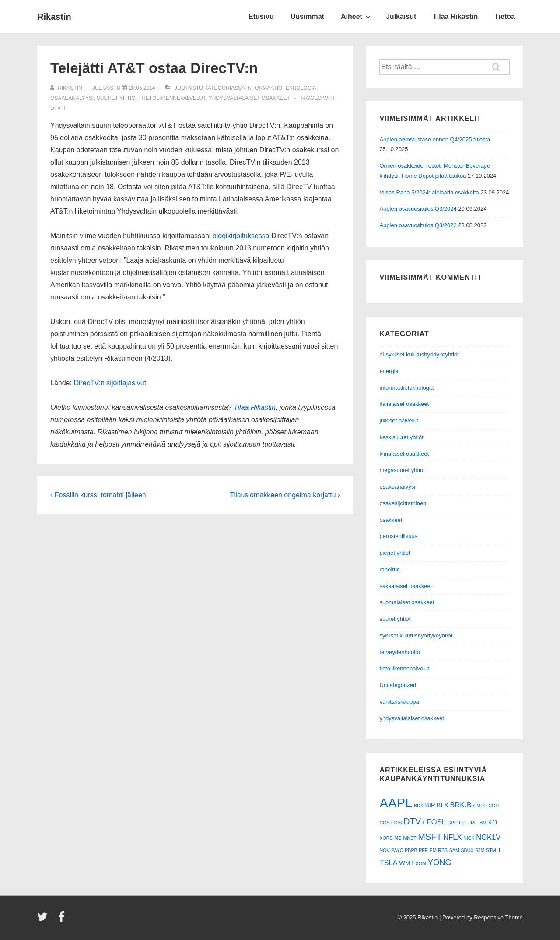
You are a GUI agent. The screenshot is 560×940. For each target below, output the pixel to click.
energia (389, 371)
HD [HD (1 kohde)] (462, 823)
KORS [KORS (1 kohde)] (386, 838)
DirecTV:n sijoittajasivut (110, 383)
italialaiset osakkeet (404, 404)
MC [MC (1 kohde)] (398, 838)
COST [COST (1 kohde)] (386, 823)
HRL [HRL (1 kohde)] (472, 823)
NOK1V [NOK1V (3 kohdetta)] (488, 837)
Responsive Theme (498, 917)
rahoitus (389, 569)
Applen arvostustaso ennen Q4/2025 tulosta (435, 139)
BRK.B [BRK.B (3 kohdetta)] (461, 805)
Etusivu (261, 16)
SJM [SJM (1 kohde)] (480, 850)
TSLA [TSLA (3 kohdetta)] (388, 863)
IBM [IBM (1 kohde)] (482, 823)
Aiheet (357, 16)
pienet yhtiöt (395, 553)
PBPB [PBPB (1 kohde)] (411, 850)
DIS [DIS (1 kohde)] (398, 823)
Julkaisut (401, 16)
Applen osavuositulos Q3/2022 (418, 225)
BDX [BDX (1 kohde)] (419, 806)
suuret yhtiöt (117, 98)
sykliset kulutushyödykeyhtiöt (416, 635)
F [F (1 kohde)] (424, 823)
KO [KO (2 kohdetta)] (493, 822)
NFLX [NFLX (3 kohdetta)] (452, 837)
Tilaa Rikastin (455, 16)
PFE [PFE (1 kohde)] (423, 850)
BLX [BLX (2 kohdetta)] (443, 805)
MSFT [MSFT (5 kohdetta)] (430, 837)
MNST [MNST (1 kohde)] (409, 838)
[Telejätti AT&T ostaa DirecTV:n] (142, 88)
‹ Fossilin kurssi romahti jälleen (98, 495)
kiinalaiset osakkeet (404, 454)
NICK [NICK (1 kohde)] (469, 838)
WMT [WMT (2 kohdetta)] (406, 863)
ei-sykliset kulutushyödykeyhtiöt (419, 354)
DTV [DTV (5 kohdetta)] (412, 821)
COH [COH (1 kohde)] (494, 806)
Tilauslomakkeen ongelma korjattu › (285, 495)
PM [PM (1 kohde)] (433, 850)
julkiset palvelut (399, 421)
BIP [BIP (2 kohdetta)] (430, 805)
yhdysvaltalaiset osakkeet (249, 98)
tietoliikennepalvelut (173, 98)
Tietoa (505, 16)
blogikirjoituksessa (241, 236)
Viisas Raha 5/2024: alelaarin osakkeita (429, 192)
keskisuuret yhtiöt (401, 437)
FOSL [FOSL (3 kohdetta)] (436, 822)
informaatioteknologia (281, 88)
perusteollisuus (398, 536)
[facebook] (63, 920)
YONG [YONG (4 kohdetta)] (440, 862)
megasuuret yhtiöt (402, 470)
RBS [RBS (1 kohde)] (443, 850)
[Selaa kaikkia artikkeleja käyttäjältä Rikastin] (67, 88)
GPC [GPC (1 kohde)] (453, 823)
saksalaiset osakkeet (406, 586)
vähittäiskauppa (399, 702)
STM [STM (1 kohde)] (491, 850)
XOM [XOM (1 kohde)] (421, 863)
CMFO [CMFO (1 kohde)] (480, 806)
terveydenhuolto (400, 652)
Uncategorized (398, 685)
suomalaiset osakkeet (407, 602)
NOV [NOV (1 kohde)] (384, 850)
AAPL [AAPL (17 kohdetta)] (396, 803)
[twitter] (44, 920)
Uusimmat (307, 16)
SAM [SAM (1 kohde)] (454, 850)
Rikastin (54, 17)
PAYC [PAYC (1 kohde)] (397, 850)
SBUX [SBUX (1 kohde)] (467, 850)
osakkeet (391, 520)
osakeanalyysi (72, 98)
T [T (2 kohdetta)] (499, 850)
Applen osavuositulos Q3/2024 (418, 209)
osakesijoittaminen (403, 503)
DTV (55, 108)
